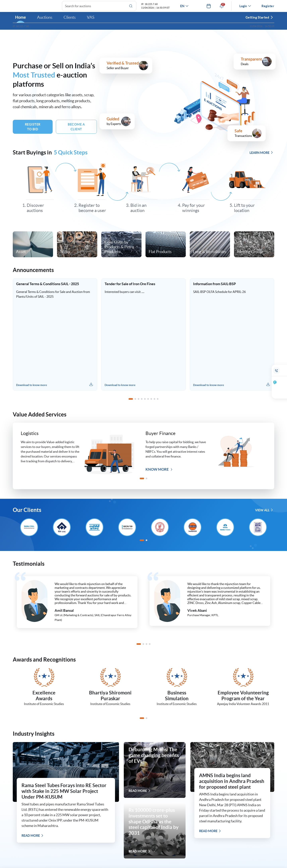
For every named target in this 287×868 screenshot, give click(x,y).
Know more (159, 473)
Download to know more (31, 388)
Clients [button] (70, 21)
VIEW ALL (264, 513)
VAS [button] (91, 21)
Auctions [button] (45, 21)
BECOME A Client (76, 130)
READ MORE (33, 839)
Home (21, 20)
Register (268, 8)
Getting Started (259, 21)
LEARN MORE (261, 156)
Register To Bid (33, 130)
